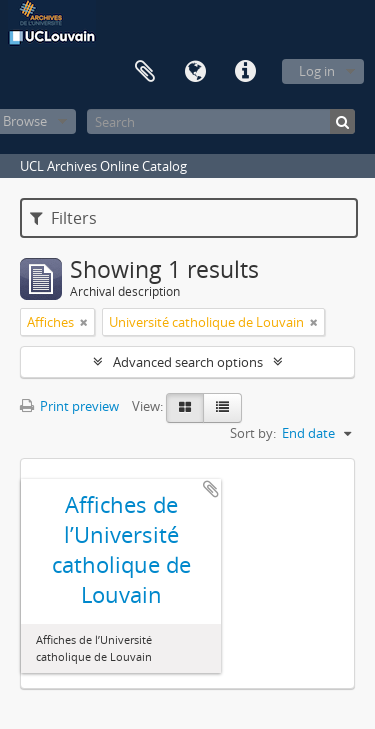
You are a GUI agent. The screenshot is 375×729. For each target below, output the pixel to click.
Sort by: (253, 433)
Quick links (245, 72)
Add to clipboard (211, 489)
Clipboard (145, 72)
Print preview (69, 406)
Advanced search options (188, 362)
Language (195, 72)
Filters (63, 218)
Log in (317, 71)
